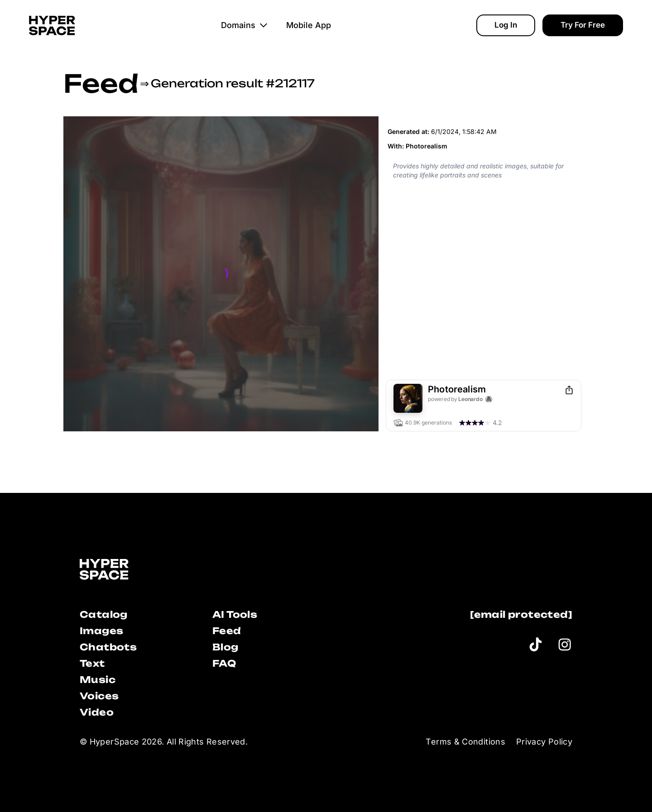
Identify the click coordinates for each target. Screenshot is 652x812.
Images (101, 631)
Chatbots (108, 647)
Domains (244, 25)
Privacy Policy (544, 742)
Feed (101, 83)
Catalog (104, 614)
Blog (225, 647)
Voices (99, 696)
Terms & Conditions (465, 742)
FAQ (224, 663)
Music (98, 680)
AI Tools (235, 614)
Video (97, 712)
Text (92, 663)
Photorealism (427, 146)
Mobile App (309, 25)
